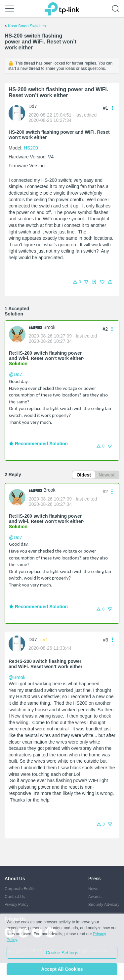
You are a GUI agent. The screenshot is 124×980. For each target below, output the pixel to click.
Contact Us (15, 897)
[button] (110, 282)
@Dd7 (16, 374)
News (93, 889)
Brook (49, 327)
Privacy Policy (17, 904)
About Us (15, 878)
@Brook (17, 677)
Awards (95, 897)
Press (94, 878)
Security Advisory (104, 904)
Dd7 (33, 106)
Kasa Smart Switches (27, 26)
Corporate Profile (20, 889)
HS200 (31, 148)
